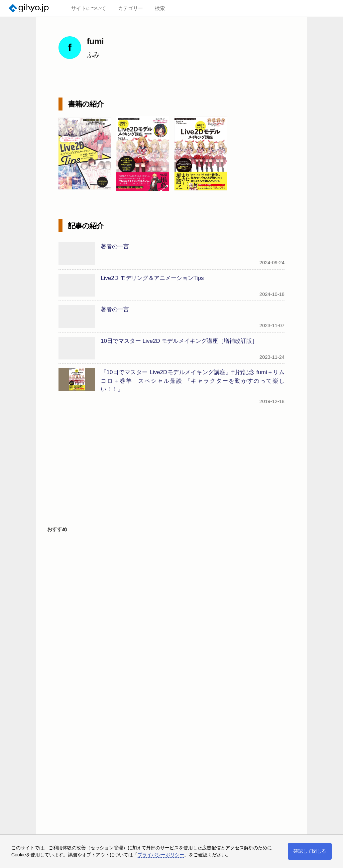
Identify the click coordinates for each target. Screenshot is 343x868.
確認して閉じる (310, 851)
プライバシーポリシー (161, 855)
